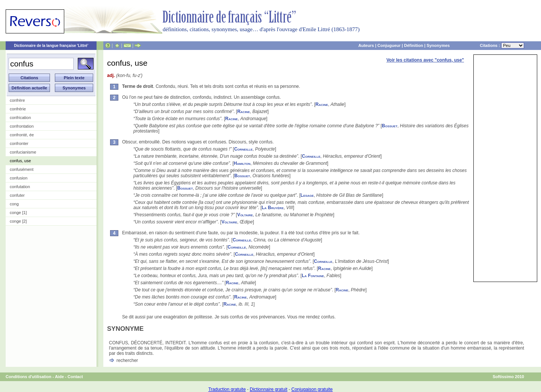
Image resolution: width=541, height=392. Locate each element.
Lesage (307, 195)
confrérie (18, 109)
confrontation (22, 126)
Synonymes (438, 45)
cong (14, 204)
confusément (22, 169)
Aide (59, 377)
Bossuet (390, 126)
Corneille (243, 149)
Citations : (502, 45)
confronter (19, 143)
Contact (75, 377)
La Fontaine (313, 276)
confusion (19, 178)
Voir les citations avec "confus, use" (425, 60)
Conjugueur (389, 45)
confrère (17, 100)
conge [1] (18, 213)
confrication (20, 118)
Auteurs (366, 45)
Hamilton (242, 163)
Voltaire (245, 215)
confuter (17, 195)
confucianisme (23, 152)
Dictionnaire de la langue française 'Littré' (51, 46)
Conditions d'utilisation (29, 377)
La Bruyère (273, 208)
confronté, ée (22, 135)
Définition (413, 45)
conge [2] (18, 221)
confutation (20, 187)
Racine (322, 104)
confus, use (20, 161)
